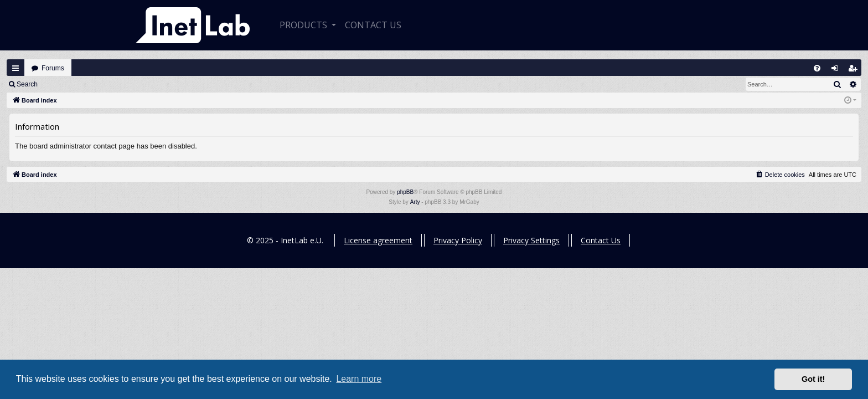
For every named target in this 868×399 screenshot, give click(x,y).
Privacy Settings (531, 240)
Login (62, 84)
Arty (415, 202)
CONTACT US (373, 25)
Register (99, 84)
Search (27, 84)
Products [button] (304, 25)
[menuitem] (817, 68)
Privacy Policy (458, 240)
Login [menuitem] (838, 71)
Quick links (15, 68)
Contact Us (601, 240)
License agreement (378, 240)
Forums (53, 68)
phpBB (405, 192)
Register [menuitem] (855, 71)
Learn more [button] (359, 379)
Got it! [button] (813, 379)
